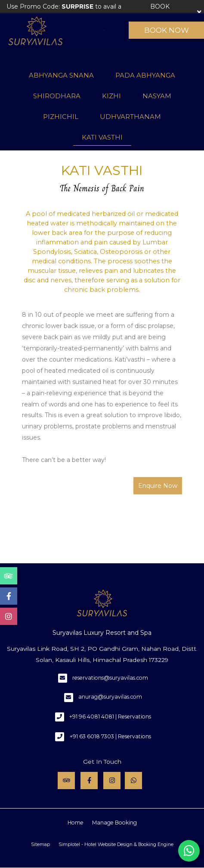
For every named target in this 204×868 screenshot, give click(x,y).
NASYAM (157, 96)
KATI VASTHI (102, 137)
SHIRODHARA (57, 96)
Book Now (167, 30)
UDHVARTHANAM (130, 117)
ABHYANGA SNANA (61, 75)
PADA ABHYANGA (145, 75)
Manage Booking (114, 823)
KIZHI (111, 96)
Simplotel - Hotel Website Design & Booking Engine (116, 845)
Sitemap (40, 845)
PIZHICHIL (61, 117)
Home (76, 823)
